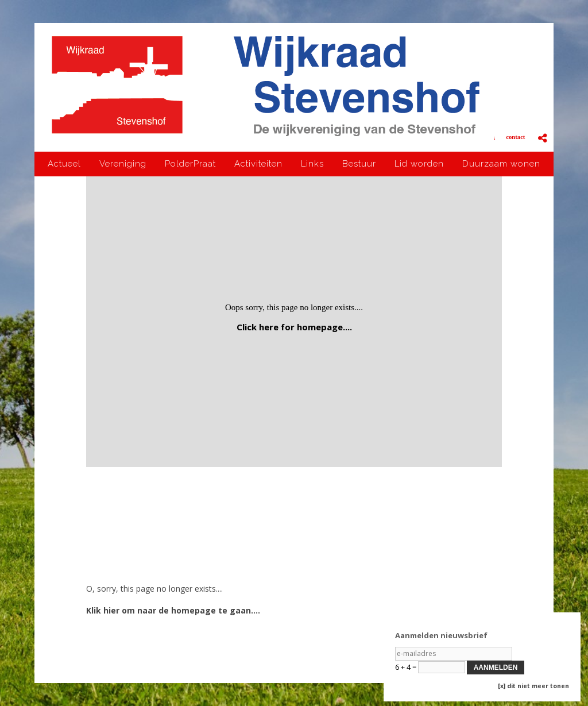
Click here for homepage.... (294, 327)
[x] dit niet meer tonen (533, 686)
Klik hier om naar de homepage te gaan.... (173, 610)
